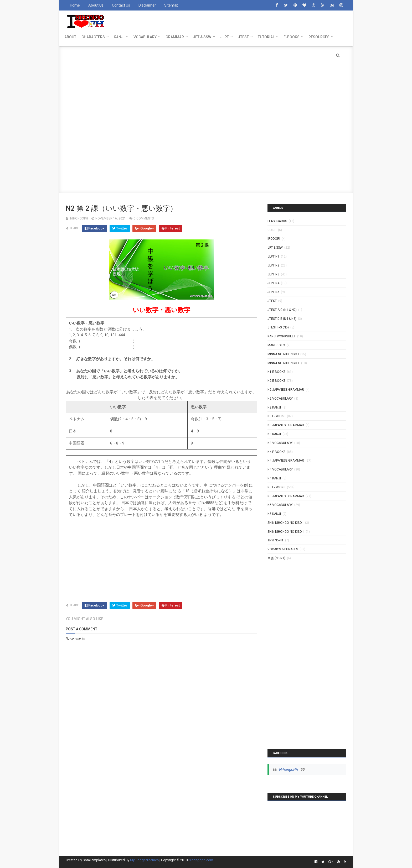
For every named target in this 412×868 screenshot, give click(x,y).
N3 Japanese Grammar (286, 425)
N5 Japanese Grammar (286, 496)
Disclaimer (147, 5)
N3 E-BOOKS (276, 416)
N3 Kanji (274, 434)
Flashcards (277, 221)
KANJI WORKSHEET (282, 336)
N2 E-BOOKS (276, 381)
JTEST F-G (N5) (278, 327)
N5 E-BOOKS (276, 487)
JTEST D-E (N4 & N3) (282, 319)
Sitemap (171, 5)
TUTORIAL (266, 37)
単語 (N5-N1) (276, 558)
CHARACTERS (93, 37)
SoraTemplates (94, 860)
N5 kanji (274, 514)
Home (75, 5)
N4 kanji (274, 478)
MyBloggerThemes (144, 860)
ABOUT (70, 37)
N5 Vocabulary (280, 505)
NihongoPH (289, 770)
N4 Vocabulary (280, 469)
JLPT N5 (273, 292)
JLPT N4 (273, 283)
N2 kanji (274, 407)
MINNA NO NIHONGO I (283, 354)
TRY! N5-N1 (275, 540)
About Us (96, 5)
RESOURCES (319, 37)
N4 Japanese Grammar (286, 461)
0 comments (144, 218)
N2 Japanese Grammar (286, 390)
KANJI (119, 37)
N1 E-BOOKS (276, 372)
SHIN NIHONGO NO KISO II (286, 532)
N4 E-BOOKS (276, 452)
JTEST (243, 37)
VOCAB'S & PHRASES (283, 549)
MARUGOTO (276, 345)
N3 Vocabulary (280, 443)
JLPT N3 (273, 274)
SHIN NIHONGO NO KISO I (285, 523)
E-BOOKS (292, 37)
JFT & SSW (202, 37)
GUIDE (272, 230)
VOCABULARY (145, 37)
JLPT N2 (273, 265)
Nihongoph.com (201, 860)
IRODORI (274, 239)
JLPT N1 (273, 257)
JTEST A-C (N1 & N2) (282, 310)
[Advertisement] (206, 83)
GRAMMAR (175, 37)
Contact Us (121, 5)
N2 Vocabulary (280, 399)
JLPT (225, 37)
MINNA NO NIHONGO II (284, 363)
